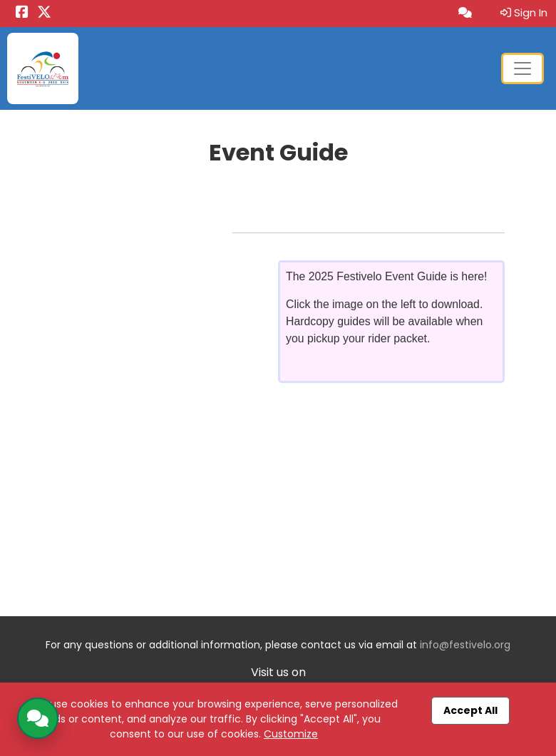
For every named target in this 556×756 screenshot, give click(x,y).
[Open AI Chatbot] (465, 13)
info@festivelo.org (465, 645)
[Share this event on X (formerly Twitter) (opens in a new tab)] (44, 13)
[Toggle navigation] (522, 68)
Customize (291, 734)
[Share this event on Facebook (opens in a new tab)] (22, 13)
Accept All (470, 710)
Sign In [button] (524, 12)
